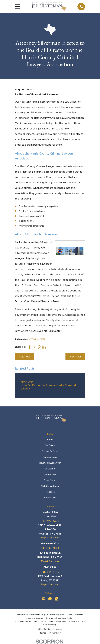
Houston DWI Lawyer (50, 463)
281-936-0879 (50, 548)
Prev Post (24, 357)
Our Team (50, 446)
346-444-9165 (50, 572)
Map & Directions (50, 538)
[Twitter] (57, 599)
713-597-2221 (50, 521)
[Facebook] (50, 599)
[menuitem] (42, 633)
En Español (50, 469)
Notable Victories (50, 486)
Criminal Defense (37, 339)
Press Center (50, 480)
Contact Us (50, 498)
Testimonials (50, 475)
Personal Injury (50, 457)
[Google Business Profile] (43, 599)
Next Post (75, 357)
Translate (50, 492)
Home (50, 440)
